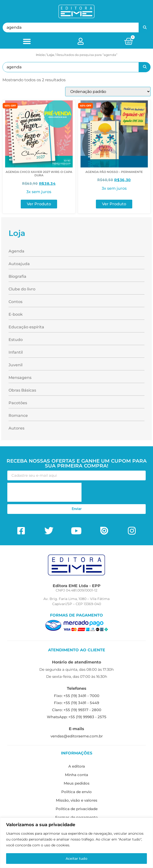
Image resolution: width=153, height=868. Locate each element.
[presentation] (44, 492)
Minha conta (76, 775)
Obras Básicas (22, 390)
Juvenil (15, 365)
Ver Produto (39, 204)
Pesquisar (145, 27)
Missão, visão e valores (77, 800)
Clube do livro (22, 289)
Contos (15, 302)
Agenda (16, 251)
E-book (16, 314)
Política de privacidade (77, 809)
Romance (18, 416)
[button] (27, 41)
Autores (16, 428)
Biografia (17, 276)
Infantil (16, 352)
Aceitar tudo (76, 859)
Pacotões (18, 403)
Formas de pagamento (76, 817)
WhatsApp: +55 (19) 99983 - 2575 (77, 717)
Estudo (16, 340)
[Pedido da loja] (108, 92)
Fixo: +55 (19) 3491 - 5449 (76, 703)
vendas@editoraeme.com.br (77, 736)
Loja (51, 55)
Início (40, 55)
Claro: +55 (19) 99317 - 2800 (77, 710)
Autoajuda (19, 264)
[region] (76, 843)
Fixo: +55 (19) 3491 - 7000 (77, 696)
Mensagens (20, 378)
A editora (77, 766)
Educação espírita (26, 327)
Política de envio (76, 792)
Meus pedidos (77, 783)
